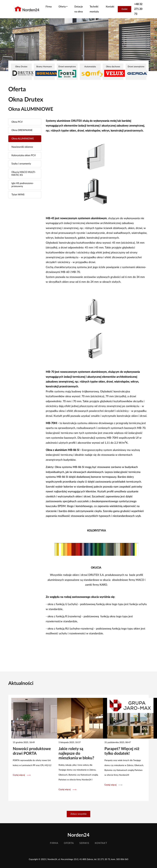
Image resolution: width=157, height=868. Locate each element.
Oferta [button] (62, 7)
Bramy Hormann (44, 71)
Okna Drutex (21, 71)
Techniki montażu (94, 9)
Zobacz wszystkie (78, 814)
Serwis (84, 843)
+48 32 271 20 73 (138, 9)
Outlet (124, 9)
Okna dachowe (113, 71)
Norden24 (78, 835)
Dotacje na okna (79, 9)
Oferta (69, 843)
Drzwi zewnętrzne (136, 71)
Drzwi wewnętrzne (67, 71)
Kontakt (110, 7)
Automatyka (90, 71)
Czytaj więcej (22, 775)
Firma (49, 7)
